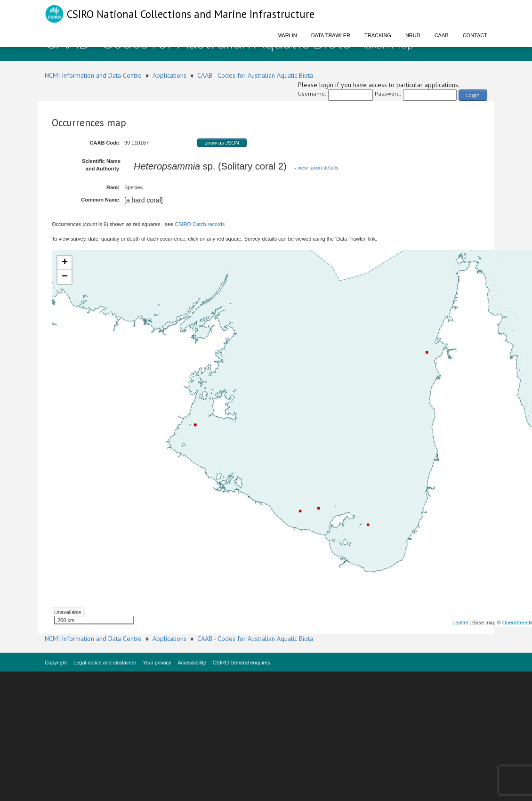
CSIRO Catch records (200, 224)
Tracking (378, 35)
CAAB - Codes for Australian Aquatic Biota (255, 75)
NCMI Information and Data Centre (93, 75)
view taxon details (318, 168)
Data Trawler (331, 35)
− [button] (65, 277)
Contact (475, 35)
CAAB (442, 35)
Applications (169, 75)
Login (473, 95)
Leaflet (460, 623)
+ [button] (65, 263)
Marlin (287, 35)
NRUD (413, 35)
